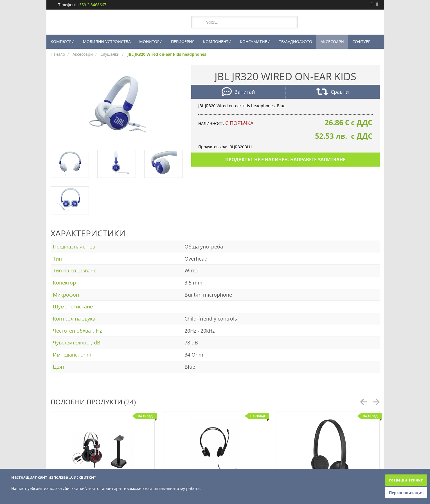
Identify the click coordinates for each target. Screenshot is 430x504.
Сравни (333, 92)
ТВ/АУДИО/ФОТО (296, 42)
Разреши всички (406, 480)
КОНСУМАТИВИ (255, 42)
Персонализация (406, 493)
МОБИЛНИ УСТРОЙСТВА (107, 42)
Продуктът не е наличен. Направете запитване (285, 160)
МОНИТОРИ (151, 42)
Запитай (238, 92)
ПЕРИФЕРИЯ (183, 42)
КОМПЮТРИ (63, 42)
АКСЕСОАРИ (332, 42)
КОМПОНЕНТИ (217, 42)
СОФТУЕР (361, 42)
